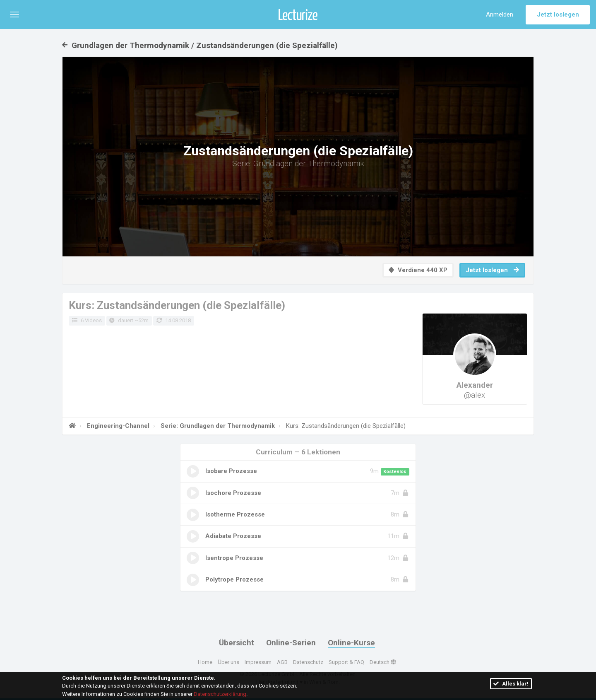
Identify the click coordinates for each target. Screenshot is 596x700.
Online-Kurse (351, 643)
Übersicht (237, 643)
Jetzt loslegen (558, 14)
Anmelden (500, 14)
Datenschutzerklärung (220, 694)
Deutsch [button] (383, 662)
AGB (282, 662)
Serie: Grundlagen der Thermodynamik (217, 426)
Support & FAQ (346, 662)
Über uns (228, 662)
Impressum (258, 662)
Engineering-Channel (117, 426)
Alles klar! (511, 684)
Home (205, 662)
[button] (14, 14)
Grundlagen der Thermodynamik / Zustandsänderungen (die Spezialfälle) (200, 45)
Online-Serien (291, 643)
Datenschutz (308, 662)
